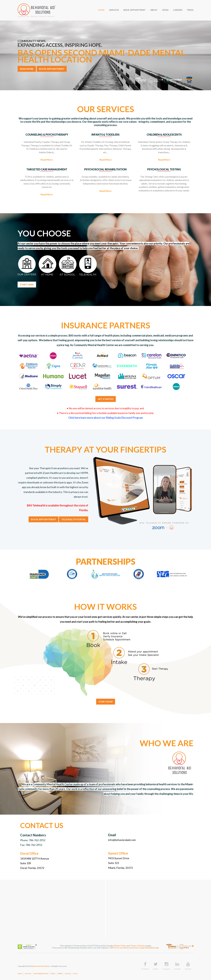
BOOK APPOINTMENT (52, 69)
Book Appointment (41, 973)
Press (76, 973)
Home (20, 973)
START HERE (27, 284)
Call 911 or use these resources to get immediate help (134, 948)
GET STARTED (106, 399)
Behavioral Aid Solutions (41, 966)
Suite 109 (26, 863)
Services (28, 973)
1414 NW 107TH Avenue (35, 858)
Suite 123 (113, 863)
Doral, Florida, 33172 (32, 868)
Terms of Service (138, 946)
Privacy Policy (120, 946)
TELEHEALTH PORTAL (74, 519)
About (53, 973)
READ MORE (27, 69)
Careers (68, 973)
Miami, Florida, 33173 (120, 868)
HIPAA (60, 973)
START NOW (106, 702)
